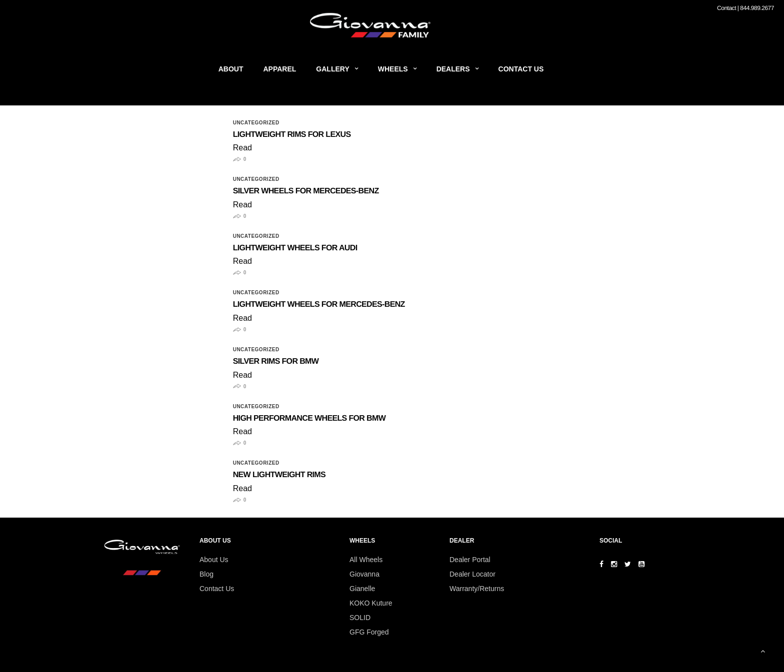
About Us (214, 560)
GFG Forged (369, 632)
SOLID (360, 618)
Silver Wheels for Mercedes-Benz (306, 191)
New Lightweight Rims (279, 475)
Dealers (453, 69)
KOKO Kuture (371, 603)
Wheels (393, 69)
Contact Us (521, 69)
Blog (206, 574)
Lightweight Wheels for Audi (295, 248)
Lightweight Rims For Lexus (292, 135)
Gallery (332, 69)
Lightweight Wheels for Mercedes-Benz (319, 305)
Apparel (280, 69)
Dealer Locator (472, 574)
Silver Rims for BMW (276, 361)
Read (242, 148)
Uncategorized (256, 123)
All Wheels (366, 560)
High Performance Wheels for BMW (309, 418)
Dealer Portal (470, 560)
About (231, 69)
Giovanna (364, 574)
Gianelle (362, 589)
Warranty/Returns (477, 589)
